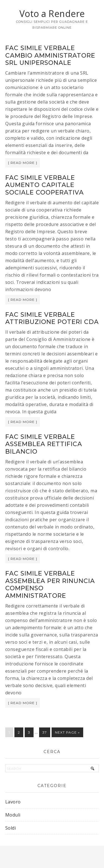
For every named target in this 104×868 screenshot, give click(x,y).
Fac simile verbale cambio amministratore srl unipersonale (50, 55)
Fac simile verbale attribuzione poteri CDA (52, 318)
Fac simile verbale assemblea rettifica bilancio (44, 444)
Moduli (13, 815)
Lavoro (13, 802)
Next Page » (67, 732)
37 (45, 732)
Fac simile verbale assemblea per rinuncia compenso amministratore (50, 584)
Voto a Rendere (52, 13)
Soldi (11, 828)
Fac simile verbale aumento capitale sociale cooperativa (45, 185)
